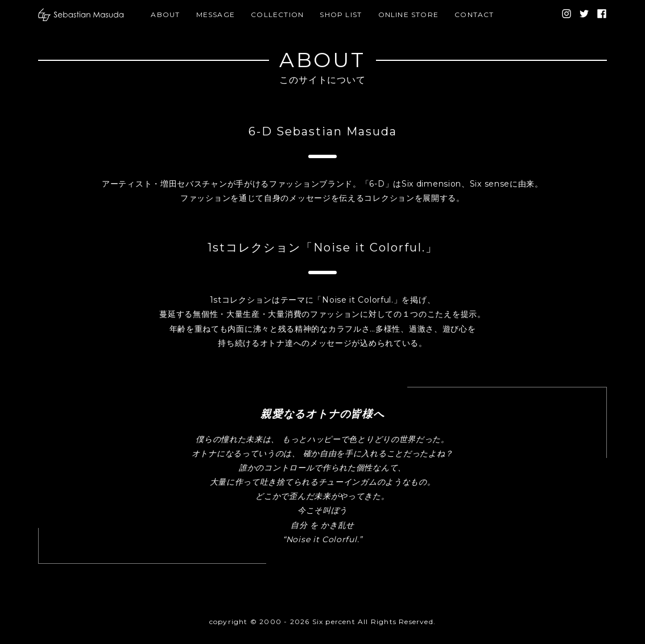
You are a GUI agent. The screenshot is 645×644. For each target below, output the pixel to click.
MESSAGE (216, 15)
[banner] (81, 15)
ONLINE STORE (408, 15)
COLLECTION (277, 15)
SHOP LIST (341, 15)
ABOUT (165, 15)
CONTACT (474, 15)
